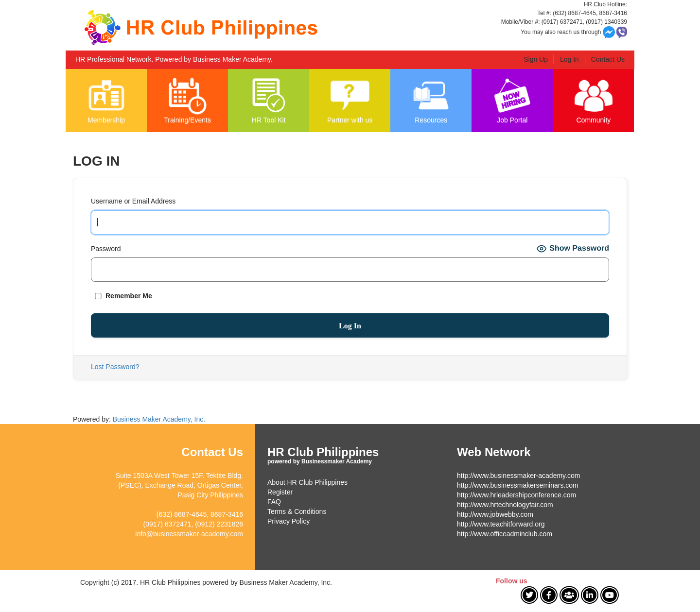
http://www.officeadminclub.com (505, 534)
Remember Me (122, 296)
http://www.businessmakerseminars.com (518, 485)
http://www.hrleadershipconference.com (516, 495)
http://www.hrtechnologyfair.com (505, 505)
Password (106, 249)
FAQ (274, 502)
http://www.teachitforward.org (501, 524)
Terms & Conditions (297, 511)
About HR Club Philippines (307, 482)
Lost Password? (115, 367)
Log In (569, 59)
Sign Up (536, 59)
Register (280, 492)
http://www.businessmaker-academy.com (518, 476)
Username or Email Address (133, 201)
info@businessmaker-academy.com (189, 534)
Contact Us (608, 59)
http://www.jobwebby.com (495, 514)
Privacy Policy (289, 521)
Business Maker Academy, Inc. (159, 419)
